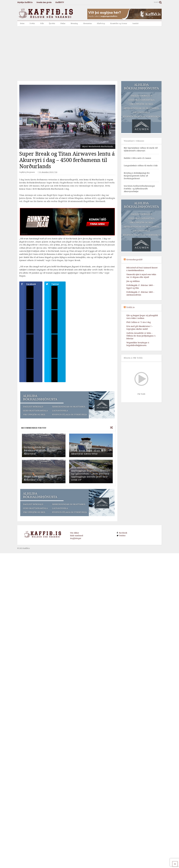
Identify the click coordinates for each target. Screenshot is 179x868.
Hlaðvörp (101, 23)
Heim (22, 23)
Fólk (42, 23)
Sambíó (135, 23)
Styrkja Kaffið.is (25, 2)
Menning (74, 23)
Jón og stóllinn (133, 281)
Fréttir (32, 23)
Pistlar (63, 23)
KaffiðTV (60, 2)
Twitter (122, 541)
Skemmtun (87, 23)
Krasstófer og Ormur (119, 23)
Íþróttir (52, 23)
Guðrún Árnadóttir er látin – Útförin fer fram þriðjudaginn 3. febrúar (141, 336)
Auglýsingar (76, 544)
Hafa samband (77, 541)
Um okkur (75, 538)
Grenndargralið (134, 260)
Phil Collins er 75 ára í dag (139, 322)
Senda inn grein (44, 2)
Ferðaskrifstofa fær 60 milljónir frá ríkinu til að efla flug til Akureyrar (42, 456)
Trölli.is (130, 307)
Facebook (122, 538)
